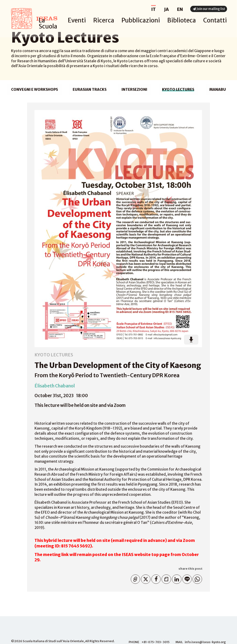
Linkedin (176, 578)
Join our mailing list (209, 9)
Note (165, 578)
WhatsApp (196, 578)
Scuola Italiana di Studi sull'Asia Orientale (53, 641)
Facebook (155, 578)
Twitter (145, 578)
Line (186, 578)
